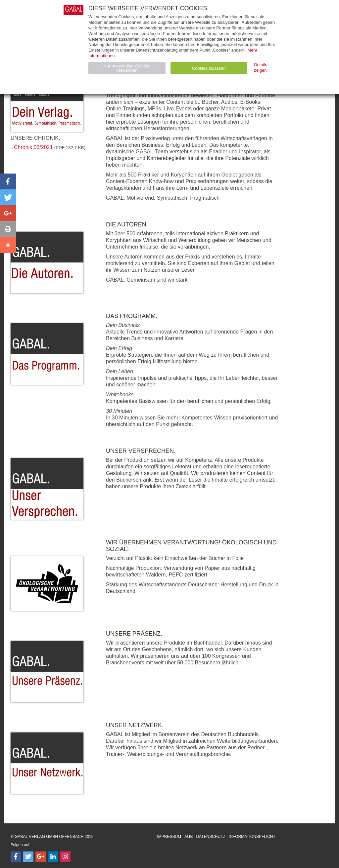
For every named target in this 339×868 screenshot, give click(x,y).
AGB (189, 837)
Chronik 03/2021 (33, 147)
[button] (8, 181)
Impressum (169, 837)
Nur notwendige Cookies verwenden (127, 68)
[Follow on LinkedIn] (53, 857)
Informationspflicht (252, 837)
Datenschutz (211, 837)
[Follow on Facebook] (16, 857)
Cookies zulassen (209, 68)
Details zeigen (261, 67)
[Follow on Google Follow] (41, 857)
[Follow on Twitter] (28, 857)
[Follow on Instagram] (65, 857)
